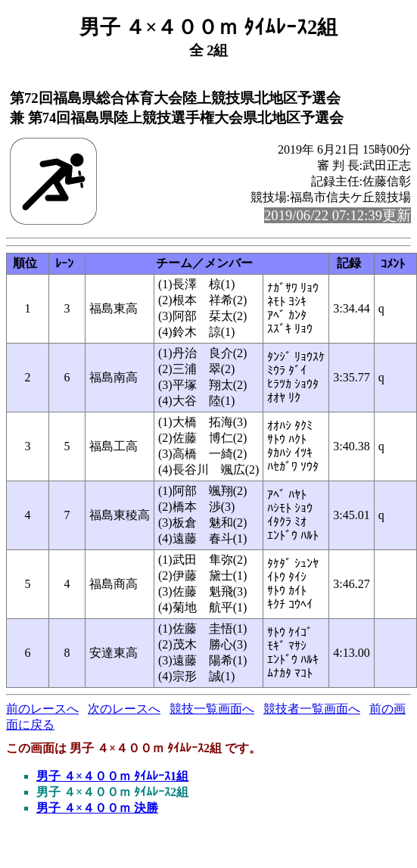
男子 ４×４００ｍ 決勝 (97, 808)
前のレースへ (42, 709)
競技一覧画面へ (212, 709)
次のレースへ (124, 709)
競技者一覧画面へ (312, 709)
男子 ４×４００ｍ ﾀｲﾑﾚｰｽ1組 (112, 776)
